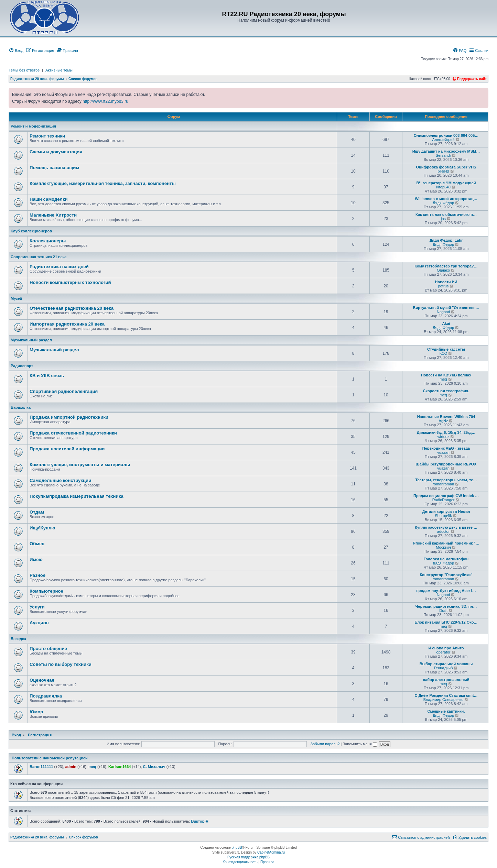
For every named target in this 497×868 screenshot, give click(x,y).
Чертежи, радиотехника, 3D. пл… (446, 606)
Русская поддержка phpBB (248, 857)
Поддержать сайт (470, 79)
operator (444, 652)
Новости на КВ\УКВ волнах (446, 375)
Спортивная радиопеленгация (64, 391)
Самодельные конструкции (60, 480)
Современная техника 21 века (39, 257)
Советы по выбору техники (61, 664)
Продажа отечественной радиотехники (73, 433)
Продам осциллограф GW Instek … (446, 496)
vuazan (443, 452)
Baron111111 (41, 767)
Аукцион (39, 623)
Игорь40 (443, 187)
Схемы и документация (56, 152)
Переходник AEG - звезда (446, 448)
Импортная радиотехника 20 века (67, 324)
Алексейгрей (444, 140)
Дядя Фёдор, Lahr (446, 240)
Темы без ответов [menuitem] (24, 70)
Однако (443, 270)
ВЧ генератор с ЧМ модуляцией (446, 183)
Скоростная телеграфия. (446, 391)
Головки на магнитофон (446, 559)
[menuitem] (16, 51)
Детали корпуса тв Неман (446, 512)
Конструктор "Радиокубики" (446, 575)
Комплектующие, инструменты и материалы (80, 465)
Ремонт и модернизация (33, 126)
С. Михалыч (154, 767)
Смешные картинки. (446, 711)
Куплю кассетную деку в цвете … (446, 527)
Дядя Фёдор (443, 203)
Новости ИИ (446, 282)
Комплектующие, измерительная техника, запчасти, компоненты (103, 183)
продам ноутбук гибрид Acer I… (446, 591)
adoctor (444, 531)
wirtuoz (444, 437)
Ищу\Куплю (42, 528)
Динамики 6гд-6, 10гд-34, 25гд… (446, 432)
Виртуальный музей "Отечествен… (446, 308)
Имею (36, 559)
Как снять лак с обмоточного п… (446, 215)
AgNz (444, 421)
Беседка (18, 639)
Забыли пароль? (325, 744)
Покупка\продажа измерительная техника (77, 496)
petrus (444, 286)
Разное (37, 575)
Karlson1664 (120, 767)
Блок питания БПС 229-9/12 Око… (446, 622)
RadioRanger (444, 500)
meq (443, 379)
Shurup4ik (443, 516)
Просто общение (48, 649)
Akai (446, 323)
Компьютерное (46, 591)
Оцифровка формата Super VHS (446, 167)
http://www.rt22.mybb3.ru (105, 101)
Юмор (36, 712)
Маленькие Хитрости (53, 215)
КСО (444, 353)
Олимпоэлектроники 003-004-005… (446, 135)
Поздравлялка (46, 696)
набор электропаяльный (446, 680)
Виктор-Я (199, 821)
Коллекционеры (48, 241)
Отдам (37, 512)
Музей (16, 298)
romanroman (443, 484)
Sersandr (444, 155)
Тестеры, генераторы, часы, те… (446, 480)
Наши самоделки (49, 199)
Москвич (443, 547)
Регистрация (40, 735)
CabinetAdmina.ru (271, 852)
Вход (16, 735)
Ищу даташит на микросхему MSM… (446, 151)
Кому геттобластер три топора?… (446, 266)
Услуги (37, 607)
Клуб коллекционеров (31, 231)
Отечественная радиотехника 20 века (72, 308)
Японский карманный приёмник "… (446, 543)
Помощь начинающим (54, 168)
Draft (443, 611)
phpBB (237, 848)
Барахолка (21, 407)
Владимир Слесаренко (444, 700)
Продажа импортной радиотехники (69, 417)
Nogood (444, 312)
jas (443, 219)
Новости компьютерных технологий (70, 282)
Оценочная (42, 680)
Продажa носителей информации (67, 449)
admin (71, 767)
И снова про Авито (446, 648)
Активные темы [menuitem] (59, 70)
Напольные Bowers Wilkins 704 (446, 417)
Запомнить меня (360, 744)
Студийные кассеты (446, 349)
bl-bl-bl (444, 171)
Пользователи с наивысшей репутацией (50, 758)
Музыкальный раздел (31, 340)
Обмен (37, 544)
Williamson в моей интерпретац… (446, 199)
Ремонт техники (47, 136)
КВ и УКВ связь (47, 376)
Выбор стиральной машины (446, 664)
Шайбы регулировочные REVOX (446, 464)
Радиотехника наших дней (59, 267)
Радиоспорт (22, 366)
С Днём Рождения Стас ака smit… (446, 695)
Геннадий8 (443, 668)
